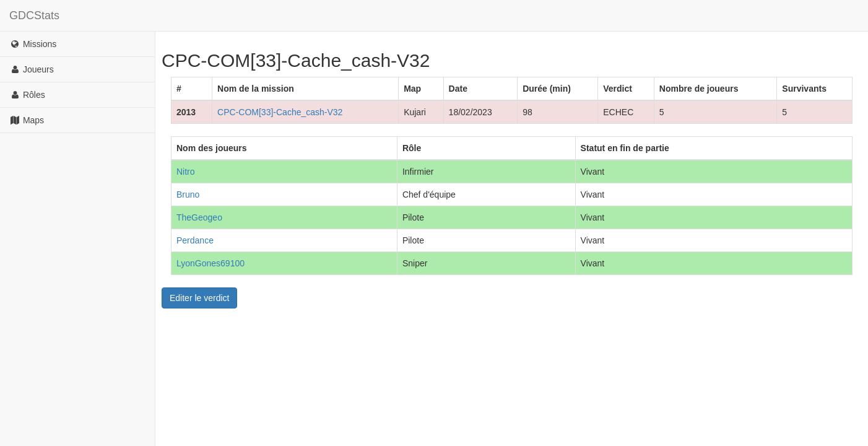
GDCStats (34, 15)
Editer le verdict (199, 298)
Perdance (195, 240)
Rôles (27, 95)
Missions (33, 44)
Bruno (188, 195)
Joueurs (32, 69)
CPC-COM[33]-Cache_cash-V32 (280, 112)
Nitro (186, 172)
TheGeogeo (199, 217)
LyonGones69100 (210, 263)
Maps (27, 120)
